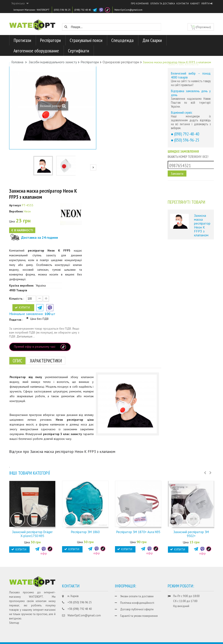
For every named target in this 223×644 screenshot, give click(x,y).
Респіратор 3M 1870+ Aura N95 (138, 532)
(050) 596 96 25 (63, 10)
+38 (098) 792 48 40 (80, 609)
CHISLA (198, 640)
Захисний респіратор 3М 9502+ (191, 534)
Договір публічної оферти (137, 609)
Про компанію (140, 3)
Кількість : (17, 299)
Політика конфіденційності (137, 603)
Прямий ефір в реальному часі (40, 347)
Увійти (207, 3)
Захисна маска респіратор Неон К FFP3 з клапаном (202, 225)
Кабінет (195, 3)
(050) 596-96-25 (187, 140)
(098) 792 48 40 (86, 10)
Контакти (183, 3)
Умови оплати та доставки (137, 596)
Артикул (15, 205)
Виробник (16, 211)
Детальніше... (26, 336)
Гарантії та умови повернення (139, 616)
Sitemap (14, 623)
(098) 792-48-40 (187, 134)
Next (93, 167)
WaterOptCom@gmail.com (135, 10)
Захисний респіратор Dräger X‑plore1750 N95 (32, 534)
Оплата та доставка (163, 3)
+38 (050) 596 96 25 (80, 602)
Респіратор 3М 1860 (85, 532)
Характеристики (49, 361)
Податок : (16, 320)
